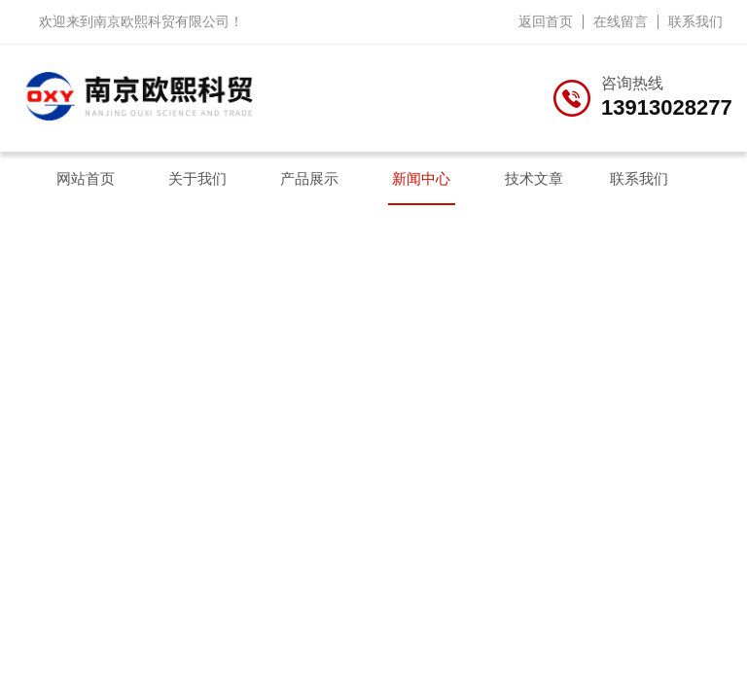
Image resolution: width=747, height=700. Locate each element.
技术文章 (534, 178)
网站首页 (86, 178)
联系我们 (695, 21)
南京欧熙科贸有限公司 (161, 21)
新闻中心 (421, 178)
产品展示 (309, 178)
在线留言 (621, 21)
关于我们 (197, 178)
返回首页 (546, 21)
